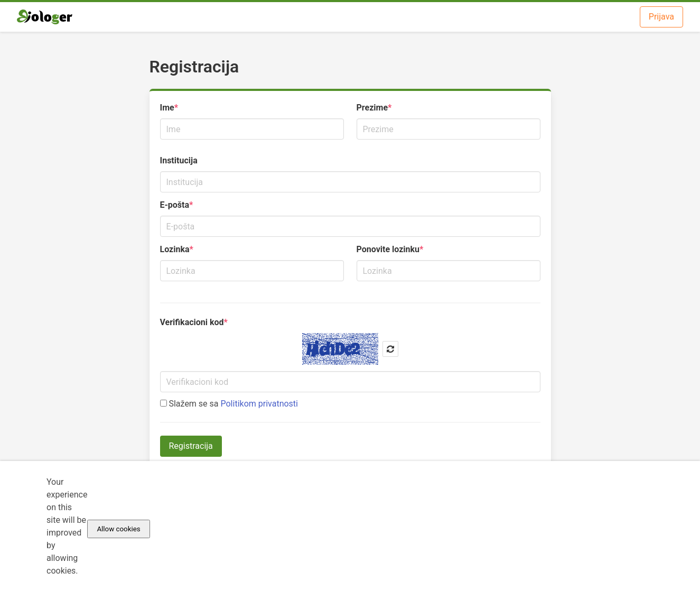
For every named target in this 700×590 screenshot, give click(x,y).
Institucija (179, 160)
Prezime (372, 108)
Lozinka (175, 249)
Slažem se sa (229, 404)
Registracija (191, 446)
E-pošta (175, 205)
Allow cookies (118, 529)
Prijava (661, 17)
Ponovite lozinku (388, 249)
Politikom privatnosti (259, 404)
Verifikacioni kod (192, 322)
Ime (167, 108)
